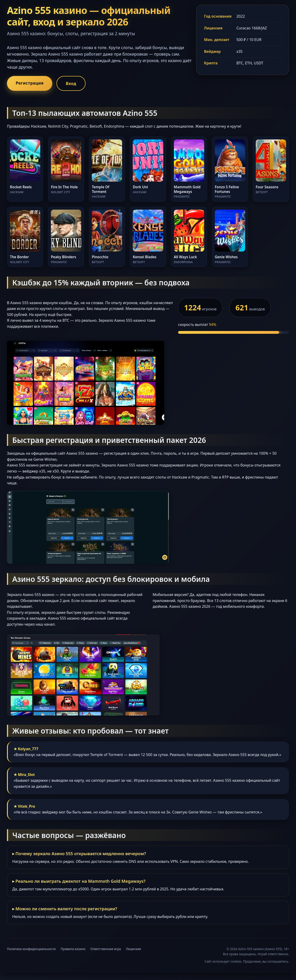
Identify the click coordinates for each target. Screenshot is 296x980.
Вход (71, 83)
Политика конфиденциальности (31, 949)
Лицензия (133, 949)
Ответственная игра (106, 949)
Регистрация (30, 83)
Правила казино (73, 949)
